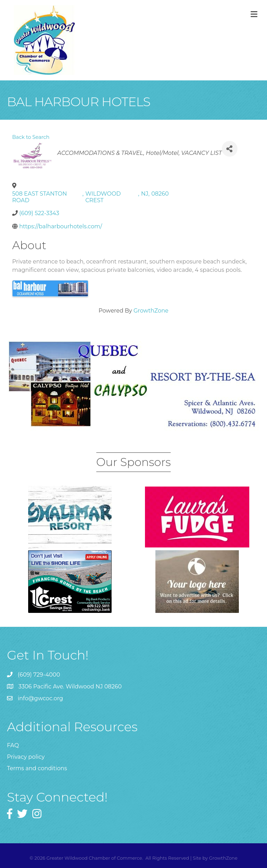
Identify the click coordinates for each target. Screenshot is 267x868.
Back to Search (31, 137)
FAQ (13, 745)
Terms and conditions (37, 768)
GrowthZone (151, 311)
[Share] (230, 149)
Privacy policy (26, 757)
